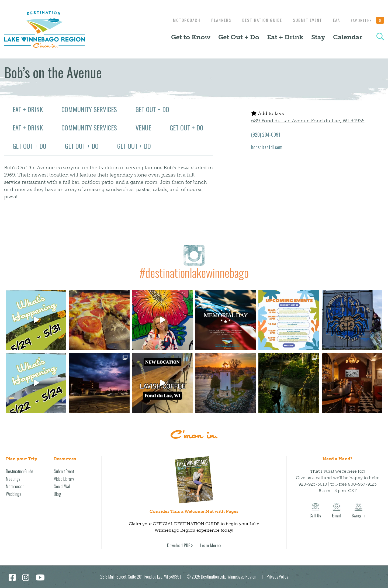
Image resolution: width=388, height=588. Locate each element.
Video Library (64, 479)
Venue (143, 127)
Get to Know (191, 37)
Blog (57, 494)
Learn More (209, 545)
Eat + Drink (285, 37)
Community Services (89, 109)
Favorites (368, 20)
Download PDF (179, 545)
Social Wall (62, 486)
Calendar (348, 37)
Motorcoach (180, 20)
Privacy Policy (277, 577)
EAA (335, 20)
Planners (216, 20)
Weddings (14, 494)
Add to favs (267, 113)
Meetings (13, 479)
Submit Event (305, 20)
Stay (318, 37)
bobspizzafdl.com (267, 147)
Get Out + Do (239, 37)
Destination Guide (258, 20)
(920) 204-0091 (266, 134)
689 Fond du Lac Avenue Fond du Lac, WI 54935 (308, 121)
